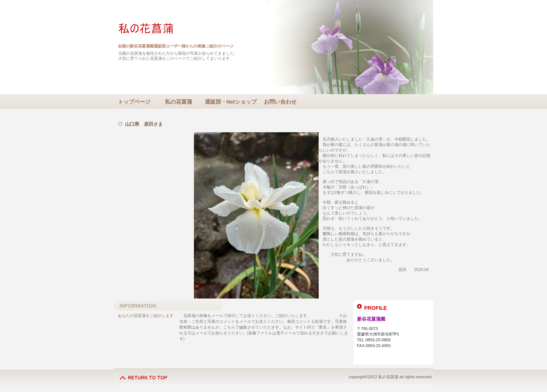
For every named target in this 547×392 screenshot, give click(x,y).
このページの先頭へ (144, 374)
